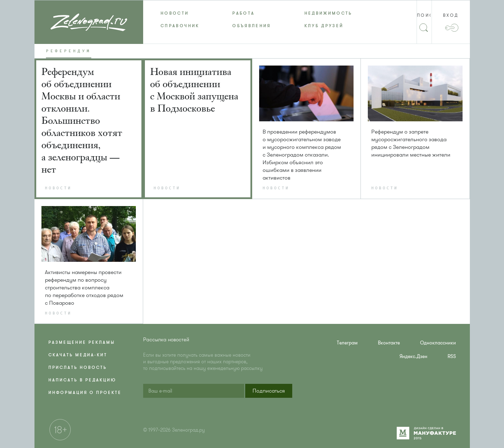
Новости (175, 13)
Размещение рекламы (82, 342)
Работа (243, 13)
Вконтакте (389, 343)
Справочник (180, 26)
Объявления (252, 26)
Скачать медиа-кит (78, 355)
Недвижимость (328, 13)
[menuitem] (179, 13)
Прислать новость (78, 367)
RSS (452, 356)
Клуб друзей (324, 26)
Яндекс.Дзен (413, 356)
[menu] (252, 20)
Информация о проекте (85, 393)
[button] (269, 391)
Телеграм (347, 343)
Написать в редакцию (82, 380)
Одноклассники (438, 343)
